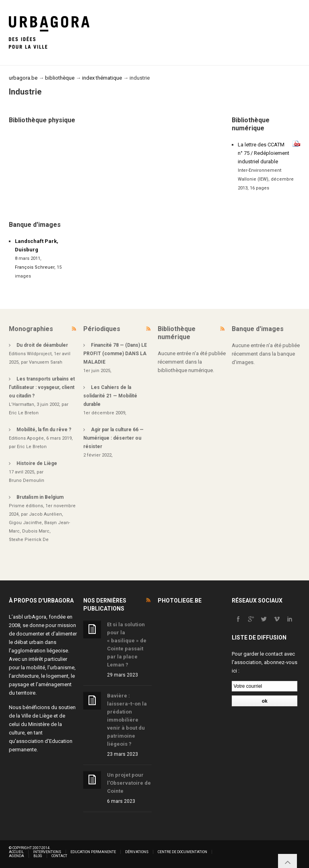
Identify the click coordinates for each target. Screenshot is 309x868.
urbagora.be (23, 78)
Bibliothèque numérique (177, 333)
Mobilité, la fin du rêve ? (44, 430)
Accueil (16, 852)
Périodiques (102, 329)
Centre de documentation (182, 852)
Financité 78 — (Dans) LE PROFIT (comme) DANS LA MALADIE (115, 354)
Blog (38, 856)
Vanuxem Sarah (46, 362)
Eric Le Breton (24, 413)
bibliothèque (60, 78)
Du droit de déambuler (42, 345)
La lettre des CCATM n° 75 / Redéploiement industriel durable (264, 153)
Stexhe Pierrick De (29, 540)
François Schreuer (35, 267)
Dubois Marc (36, 531)
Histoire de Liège (37, 463)
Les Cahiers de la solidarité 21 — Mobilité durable (110, 396)
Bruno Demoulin (27, 480)
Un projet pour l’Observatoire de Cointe (129, 783)
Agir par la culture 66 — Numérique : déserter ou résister (113, 438)
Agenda (16, 856)
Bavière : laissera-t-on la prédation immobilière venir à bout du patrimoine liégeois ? (127, 720)
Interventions (47, 852)
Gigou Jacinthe (25, 523)
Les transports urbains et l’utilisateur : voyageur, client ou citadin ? (42, 387)
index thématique (102, 78)
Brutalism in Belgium (40, 497)
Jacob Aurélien (45, 514)
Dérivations (137, 852)
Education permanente (93, 852)
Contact (59, 856)
